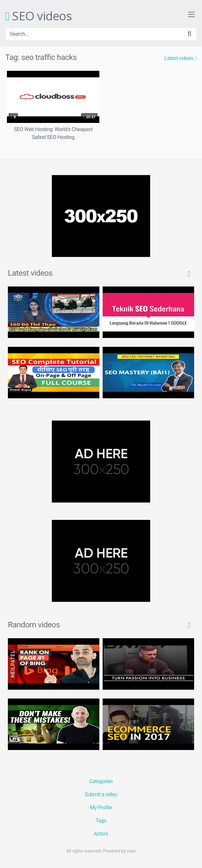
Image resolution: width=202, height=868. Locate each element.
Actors (101, 834)
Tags (101, 821)
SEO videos (39, 16)
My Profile (101, 808)
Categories (101, 781)
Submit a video (101, 794)
